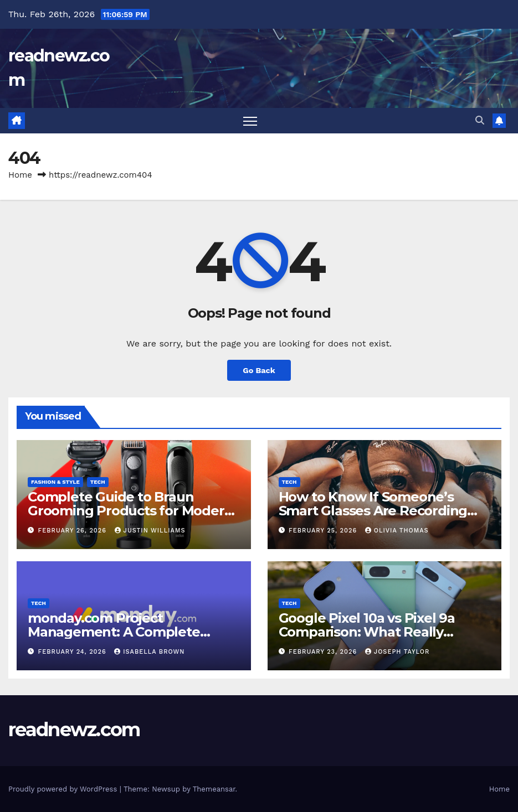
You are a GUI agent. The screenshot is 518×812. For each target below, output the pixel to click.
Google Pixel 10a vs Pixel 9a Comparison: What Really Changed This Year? (367, 632)
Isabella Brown (149, 652)
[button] (480, 120)
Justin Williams (150, 531)
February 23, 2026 (324, 652)
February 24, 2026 (74, 652)
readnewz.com (74, 730)
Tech (98, 482)
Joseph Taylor (398, 652)
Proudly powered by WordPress (64, 789)
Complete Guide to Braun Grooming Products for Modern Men (130, 511)
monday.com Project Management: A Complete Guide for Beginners (114, 632)
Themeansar (214, 789)
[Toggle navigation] (250, 121)
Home (20, 175)
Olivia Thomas (397, 531)
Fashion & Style (55, 482)
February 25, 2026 (324, 531)
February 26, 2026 (74, 531)
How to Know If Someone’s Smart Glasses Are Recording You (373, 511)
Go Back (259, 370)
